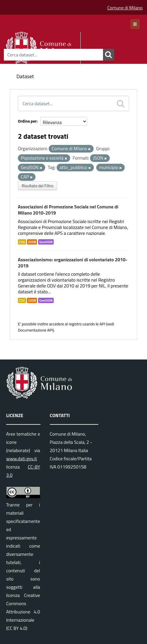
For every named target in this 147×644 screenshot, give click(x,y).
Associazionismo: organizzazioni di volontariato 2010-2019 (73, 263)
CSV (22, 242)
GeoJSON (46, 242)
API (102, 324)
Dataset (25, 76)
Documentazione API (35, 330)
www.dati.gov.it (22, 459)
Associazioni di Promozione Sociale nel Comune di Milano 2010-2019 (68, 210)
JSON (32, 242)
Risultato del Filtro (38, 186)
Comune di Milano (125, 8)
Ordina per (27, 121)
